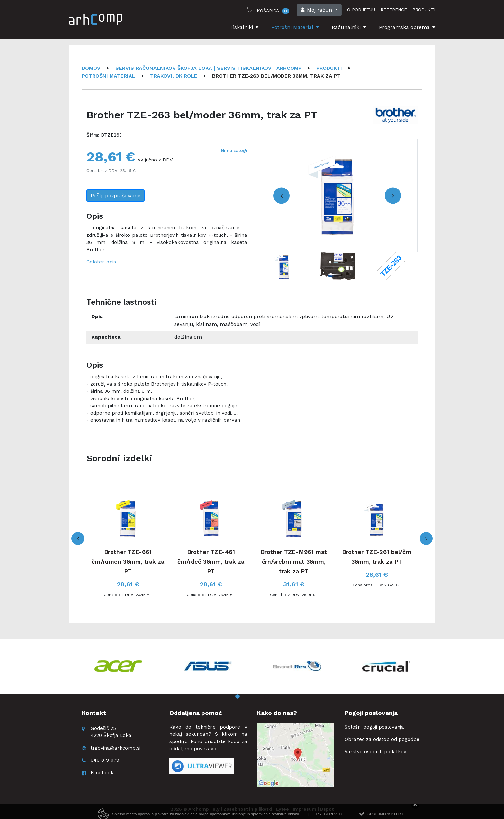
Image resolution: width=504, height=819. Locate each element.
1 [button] (238, 697)
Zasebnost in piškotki (248, 809)
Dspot (327, 809)
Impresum (305, 809)
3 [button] (257, 697)
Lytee (283, 809)
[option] (337, 196)
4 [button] (266, 697)
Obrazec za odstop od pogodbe (382, 739)
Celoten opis (101, 262)
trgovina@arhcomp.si (116, 748)
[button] (319, 10)
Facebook (102, 773)
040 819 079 (105, 760)
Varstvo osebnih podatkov (375, 752)
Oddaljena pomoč (196, 713)
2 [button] (247, 697)
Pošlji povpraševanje (116, 195)
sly (216, 809)
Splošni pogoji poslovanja (374, 727)
